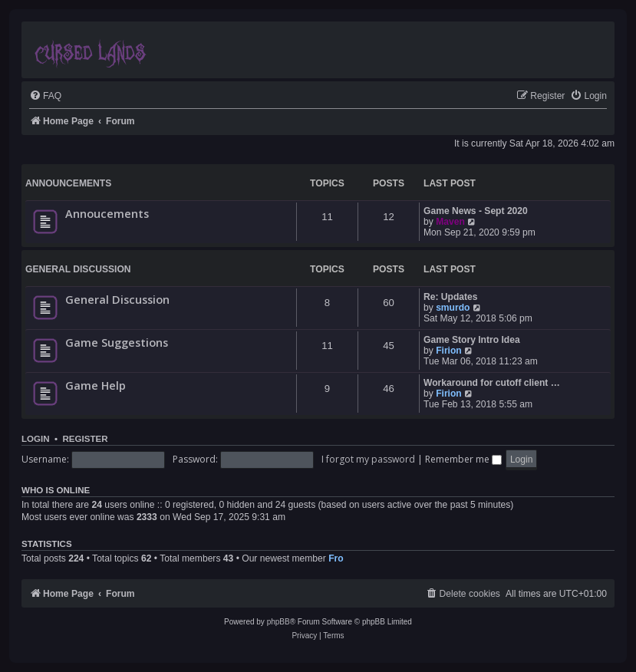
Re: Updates (451, 297)
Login (36, 439)
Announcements (68, 183)
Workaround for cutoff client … (492, 383)
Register (85, 439)
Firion (449, 351)
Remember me (463, 459)
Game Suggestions (117, 342)
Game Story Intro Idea (472, 340)
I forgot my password (368, 459)
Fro (336, 558)
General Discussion (78, 269)
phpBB (278, 622)
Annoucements (107, 213)
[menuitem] (45, 96)
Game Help (96, 385)
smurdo (453, 308)
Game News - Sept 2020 (476, 211)
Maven (450, 222)
